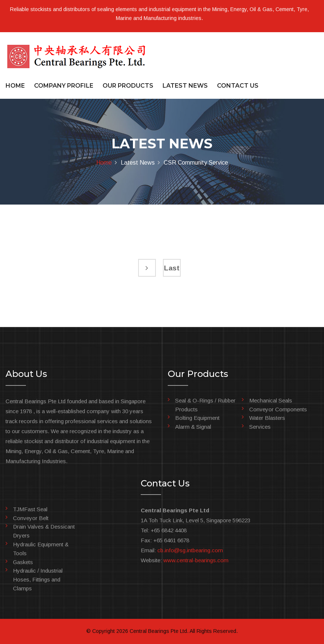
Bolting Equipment (197, 418)
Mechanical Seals (271, 400)
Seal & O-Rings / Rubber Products (205, 405)
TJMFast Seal (30, 509)
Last (172, 268)
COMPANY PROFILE (64, 86)
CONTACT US (238, 86)
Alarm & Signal (193, 427)
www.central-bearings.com (196, 560)
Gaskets (23, 562)
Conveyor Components (278, 409)
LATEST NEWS (185, 86)
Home (104, 163)
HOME (15, 86)
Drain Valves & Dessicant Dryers (44, 531)
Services (260, 427)
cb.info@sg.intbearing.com (190, 550)
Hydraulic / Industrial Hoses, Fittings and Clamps (38, 579)
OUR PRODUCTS (128, 86)
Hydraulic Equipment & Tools (41, 549)
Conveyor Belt (31, 518)
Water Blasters (267, 418)
